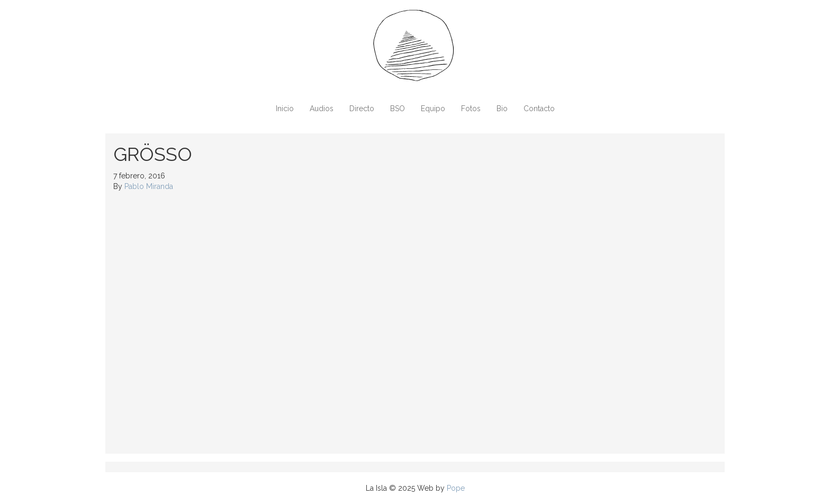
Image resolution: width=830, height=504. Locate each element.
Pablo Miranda (149, 186)
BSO (398, 109)
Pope (456, 488)
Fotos (471, 109)
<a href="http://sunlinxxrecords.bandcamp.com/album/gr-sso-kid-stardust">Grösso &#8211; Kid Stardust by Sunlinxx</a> (206, 321)
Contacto (539, 109)
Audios (322, 109)
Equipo (433, 109)
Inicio (285, 109)
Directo (362, 109)
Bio (502, 109)
